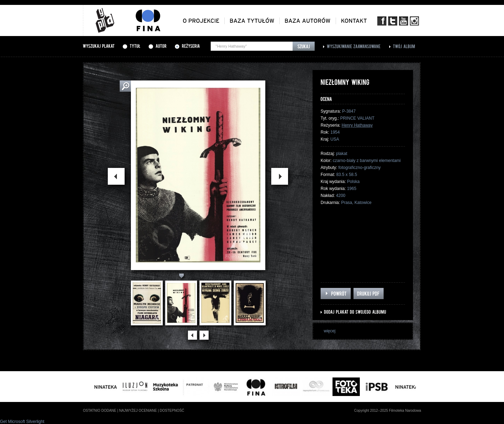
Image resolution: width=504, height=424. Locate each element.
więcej (330, 331)
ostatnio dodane (100, 411)
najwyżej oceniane (138, 411)
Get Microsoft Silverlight (22, 422)
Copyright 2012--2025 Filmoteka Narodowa (388, 411)
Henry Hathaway (357, 125)
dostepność (172, 411)
